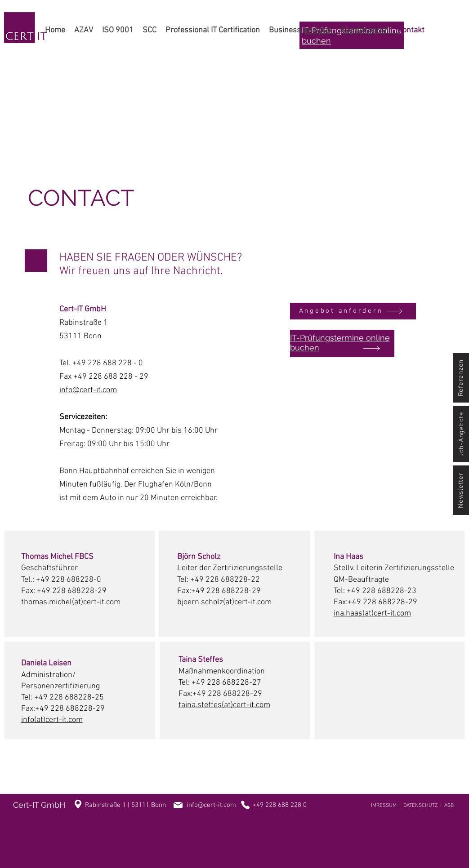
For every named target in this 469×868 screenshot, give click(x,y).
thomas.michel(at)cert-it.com (71, 602)
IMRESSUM (384, 806)
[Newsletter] (461, 490)
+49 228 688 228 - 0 (108, 363)
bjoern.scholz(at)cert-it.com (224, 602)
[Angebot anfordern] (353, 311)
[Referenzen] (461, 378)
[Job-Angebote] (461, 434)
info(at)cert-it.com (52, 720)
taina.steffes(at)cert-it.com (224, 705)
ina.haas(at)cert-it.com (372, 613)
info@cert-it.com (88, 390)
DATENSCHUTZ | (424, 806)
